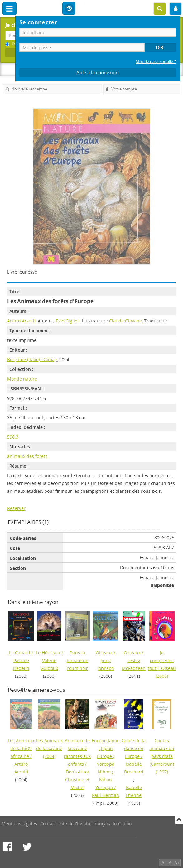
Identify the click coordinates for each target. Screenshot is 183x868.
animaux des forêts (27, 456)
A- (164, 863)
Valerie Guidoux (49, 664)
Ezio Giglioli (68, 321)
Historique (69, 9)
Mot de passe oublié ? (156, 62)
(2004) (49, 748)
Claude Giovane (125, 321)
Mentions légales (19, 824)
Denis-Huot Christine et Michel (77, 780)
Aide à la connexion (97, 73)
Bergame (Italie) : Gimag (32, 359)
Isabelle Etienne (134, 791)
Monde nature (22, 379)
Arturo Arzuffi (21, 321)
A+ (177, 863)
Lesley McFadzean (134, 664)
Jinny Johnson (106, 664)
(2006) (162, 664)
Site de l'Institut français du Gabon (96, 824)
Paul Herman (106, 795)
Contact (48, 824)
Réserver (16, 508)
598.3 (13, 437)
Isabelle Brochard (134, 768)
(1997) (162, 756)
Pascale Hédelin (21, 664)
